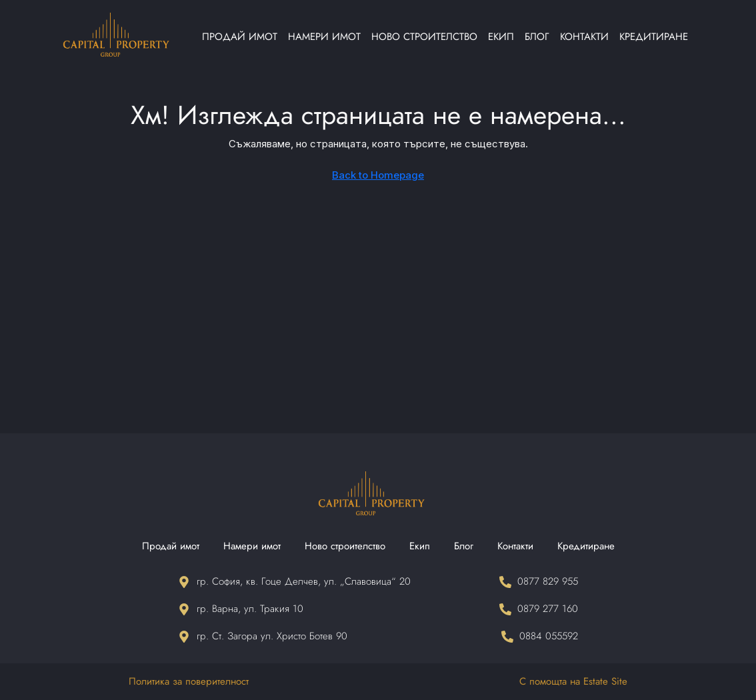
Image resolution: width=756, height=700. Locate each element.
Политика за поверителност (189, 681)
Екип (501, 37)
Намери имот (324, 37)
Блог (537, 37)
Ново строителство (424, 37)
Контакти (584, 37)
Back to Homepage (378, 175)
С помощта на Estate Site (573, 681)
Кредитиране (654, 37)
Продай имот (240, 37)
